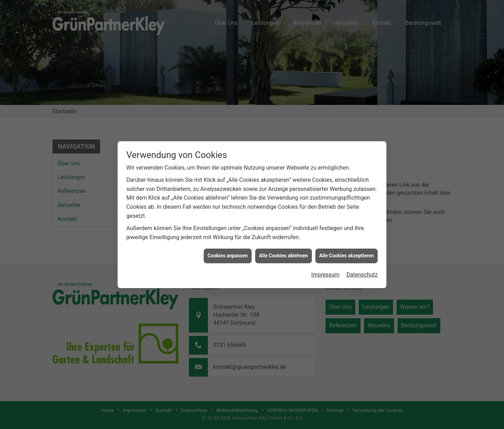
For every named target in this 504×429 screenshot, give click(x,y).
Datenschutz (362, 275)
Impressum (325, 275)
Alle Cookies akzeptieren (346, 256)
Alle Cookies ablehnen (283, 256)
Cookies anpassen (228, 256)
